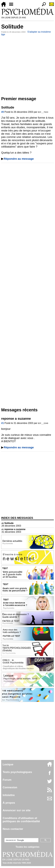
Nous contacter (13, 829)
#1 (2, 423)
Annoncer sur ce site (17, 810)
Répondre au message (19, 159)
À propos (9, 803)
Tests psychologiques (17, 772)
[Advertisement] (27, 65)
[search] (21, 840)
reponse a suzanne (13, 529)
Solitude (7, 523)
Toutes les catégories (27, 847)
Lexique (8, 764)
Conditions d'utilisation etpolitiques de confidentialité (21, 820)
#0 (2, 112)
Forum (7, 780)
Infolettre (9, 795)
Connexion (10, 787)
